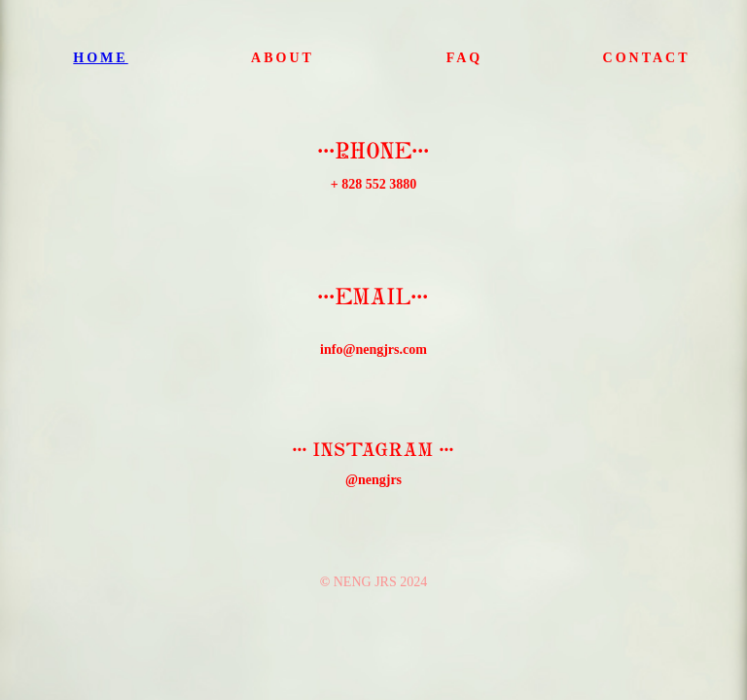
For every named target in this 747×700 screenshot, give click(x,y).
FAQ (465, 58)
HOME (100, 58)
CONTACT (647, 58)
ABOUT (283, 58)
